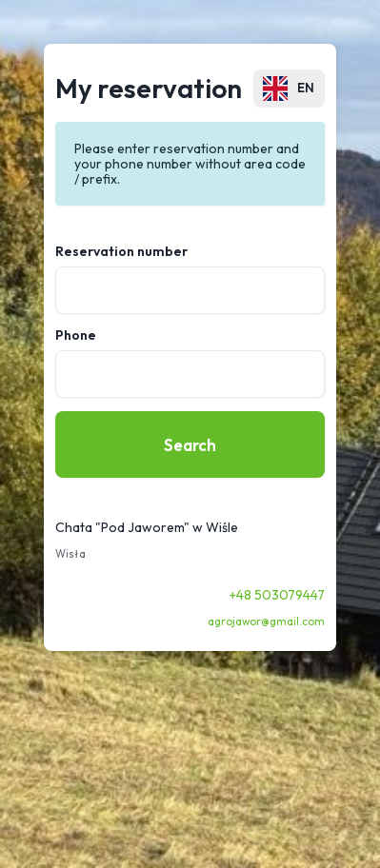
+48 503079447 (277, 595)
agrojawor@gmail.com (266, 621)
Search (190, 445)
